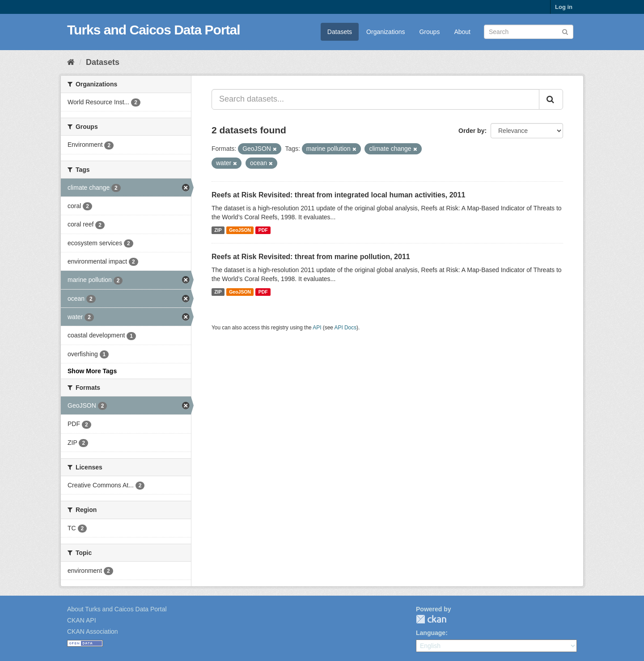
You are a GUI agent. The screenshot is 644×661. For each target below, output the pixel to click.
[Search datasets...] (375, 99)
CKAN (431, 619)
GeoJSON (240, 230)
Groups (429, 32)
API (317, 328)
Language (431, 633)
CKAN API (82, 620)
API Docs (346, 328)
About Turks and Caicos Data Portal (117, 609)
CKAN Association (93, 631)
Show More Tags (92, 371)
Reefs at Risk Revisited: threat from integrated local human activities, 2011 (338, 195)
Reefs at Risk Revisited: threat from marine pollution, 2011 (311, 257)
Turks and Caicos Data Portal (154, 30)
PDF (263, 230)
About (462, 32)
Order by (471, 131)
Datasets (340, 32)
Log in (564, 7)
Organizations (386, 32)
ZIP (218, 230)
